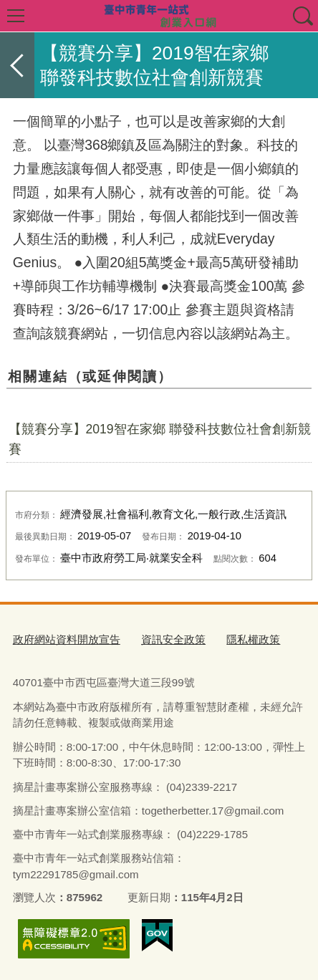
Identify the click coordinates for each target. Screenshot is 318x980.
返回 (17, 65)
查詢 (302, 16)
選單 (16, 16)
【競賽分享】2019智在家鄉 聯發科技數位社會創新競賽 (160, 439)
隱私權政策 (253, 639)
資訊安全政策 (173, 639)
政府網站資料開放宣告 (67, 639)
